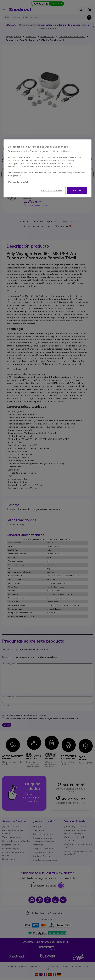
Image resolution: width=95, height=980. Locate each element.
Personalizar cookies (52, 190)
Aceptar (77, 190)
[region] (48, 168)
